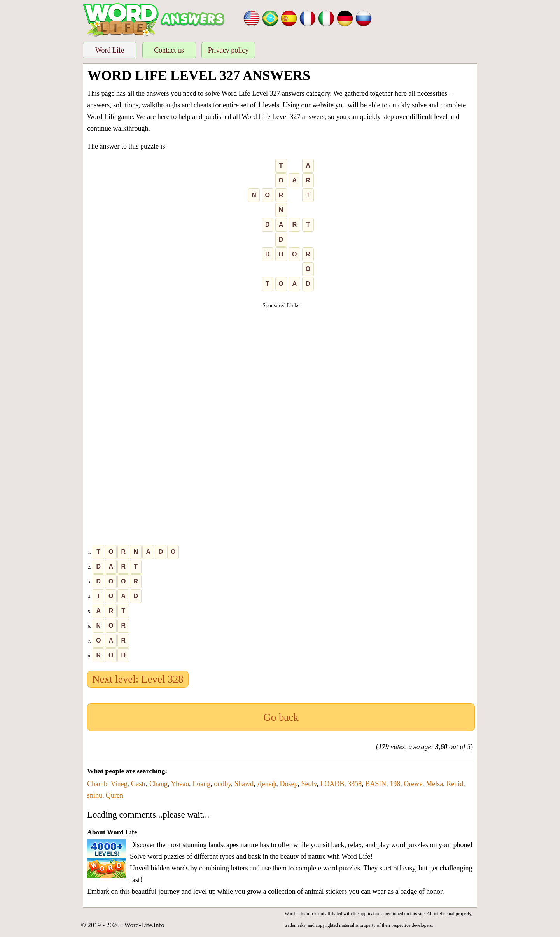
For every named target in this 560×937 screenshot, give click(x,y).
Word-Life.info (144, 925)
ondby (222, 784)
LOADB (332, 784)
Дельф (267, 784)
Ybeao (180, 784)
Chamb (97, 784)
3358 (355, 784)
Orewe (413, 784)
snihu (95, 795)
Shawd (244, 784)
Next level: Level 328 (138, 679)
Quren (115, 795)
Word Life (110, 50)
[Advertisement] (281, 364)
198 (395, 784)
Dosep (289, 784)
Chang (158, 784)
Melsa (434, 784)
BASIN (376, 784)
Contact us (169, 50)
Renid (455, 784)
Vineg (119, 784)
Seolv (309, 784)
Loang (201, 784)
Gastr (138, 784)
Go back (281, 717)
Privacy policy (228, 50)
